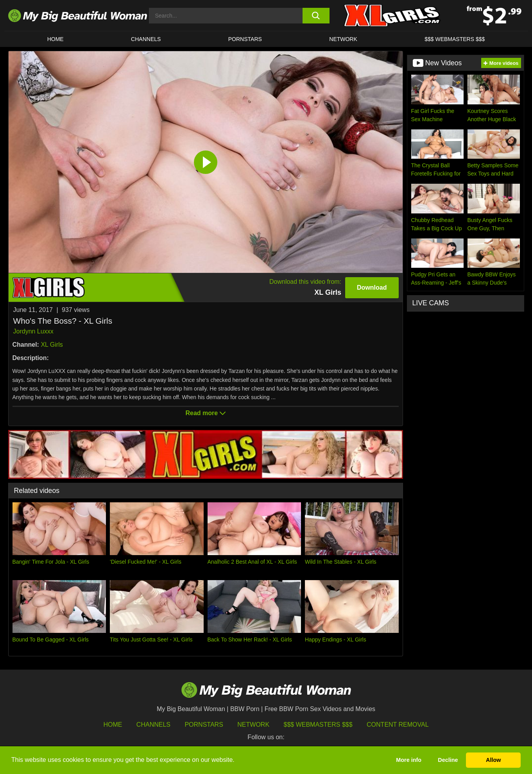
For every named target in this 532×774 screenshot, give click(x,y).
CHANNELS (146, 39)
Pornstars (245, 39)
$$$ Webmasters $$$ (318, 725)
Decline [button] (448, 760)
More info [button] (409, 760)
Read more (205, 413)
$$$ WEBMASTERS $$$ (455, 39)
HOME (56, 39)
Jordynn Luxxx (33, 331)
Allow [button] (493, 760)
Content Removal (398, 725)
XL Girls (52, 345)
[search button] (316, 16)
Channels (153, 725)
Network (343, 39)
